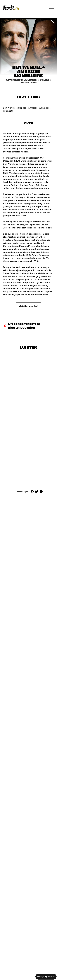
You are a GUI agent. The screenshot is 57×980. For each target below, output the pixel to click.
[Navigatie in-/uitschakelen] (52, 8)
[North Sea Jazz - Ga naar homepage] (11, 8)
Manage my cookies (46, 977)
